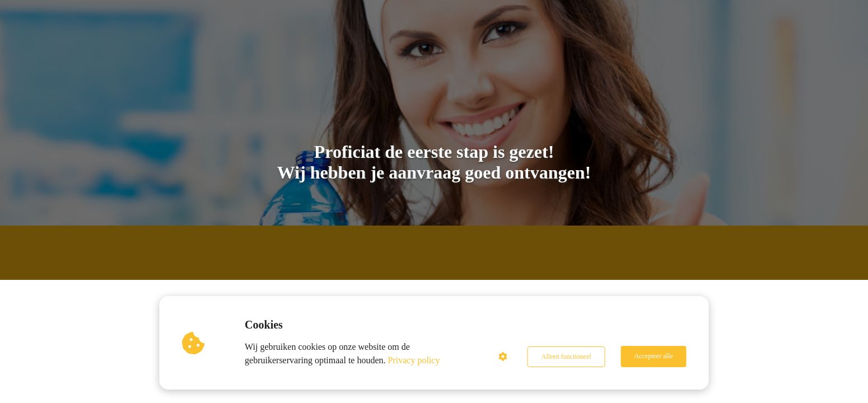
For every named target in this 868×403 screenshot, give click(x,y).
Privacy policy (415, 360)
